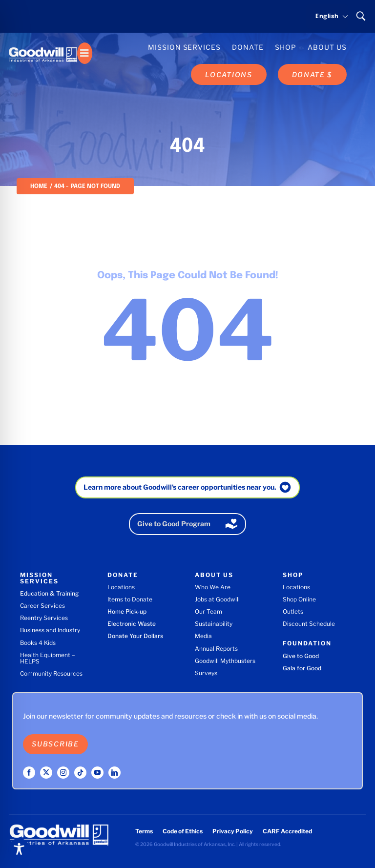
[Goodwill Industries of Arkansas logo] (43, 46)
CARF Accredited (287, 831)
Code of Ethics (183, 831)
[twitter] (46, 773)
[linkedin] (115, 773)
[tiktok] (80, 773)
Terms (144, 831)
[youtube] (97, 773)
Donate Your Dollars (135, 636)
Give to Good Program (174, 524)
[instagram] (63, 773)
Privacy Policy (233, 831)
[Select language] (327, 17)
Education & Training (49, 593)
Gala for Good (302, 668)
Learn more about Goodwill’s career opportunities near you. (180, 487)
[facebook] (29, 773)
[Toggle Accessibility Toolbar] (19, 849)
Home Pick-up (127, 611)
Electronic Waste (132, 624)
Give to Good (301, 656)
